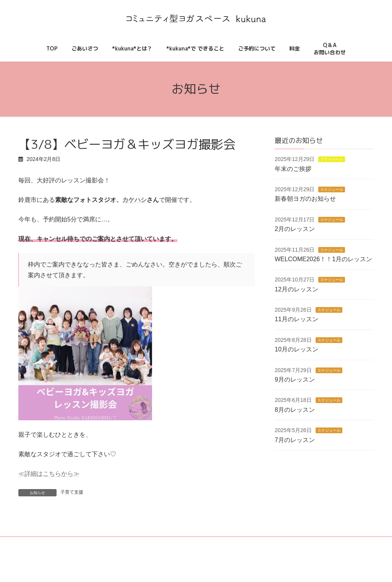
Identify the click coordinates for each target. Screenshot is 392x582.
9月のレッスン (295, 380)
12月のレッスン (296, 289)
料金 (254, 548)
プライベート (332, 159)
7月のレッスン (295, 440)
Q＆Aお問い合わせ (287, 546)
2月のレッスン (295, 229)
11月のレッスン (296, 319)
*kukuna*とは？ (170, 548)
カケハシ (134, 200)
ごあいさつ (127, 548)
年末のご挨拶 (293, 168)
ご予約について (217, 548)
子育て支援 (72, 492)
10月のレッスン (296, 349)
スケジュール (332, 189)
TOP (96, 548)
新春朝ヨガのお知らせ (305, 199)
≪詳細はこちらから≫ (49, 474)
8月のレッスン (295, 410)
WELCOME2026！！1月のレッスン (323, 259)
